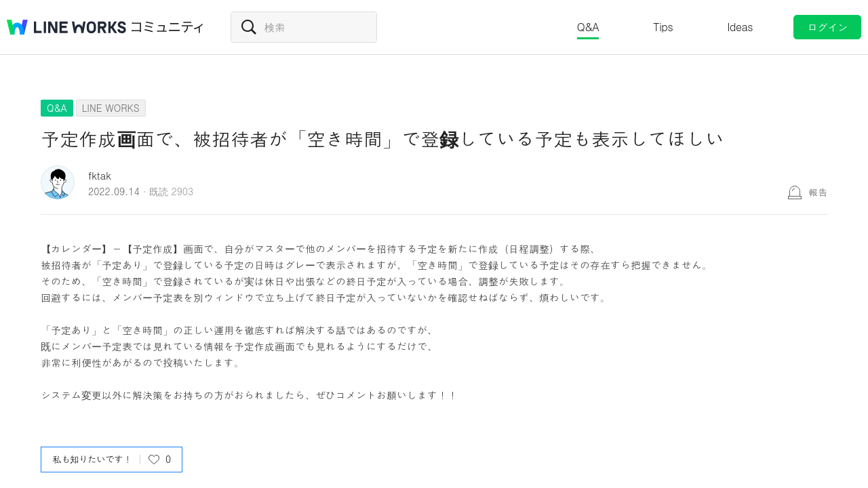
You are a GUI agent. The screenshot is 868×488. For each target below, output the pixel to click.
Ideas (740, 27)
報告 (818, 192)
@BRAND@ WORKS (66, 27)
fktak (100, 175)
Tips (663, 27)
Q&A (588, 27)
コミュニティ (167, 27)
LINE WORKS (111, 108)
